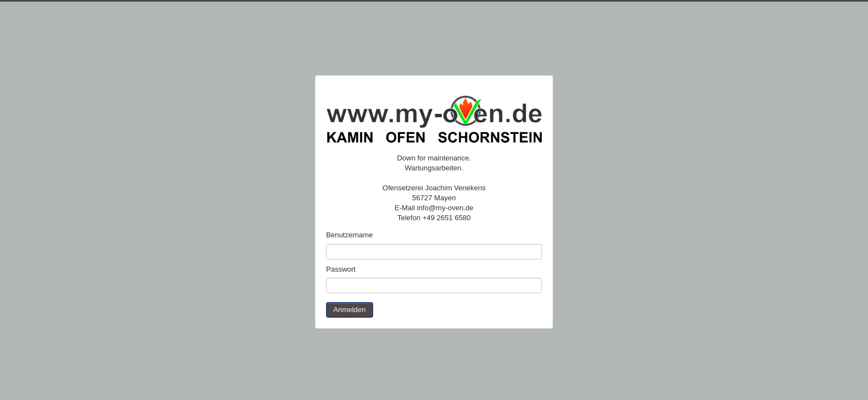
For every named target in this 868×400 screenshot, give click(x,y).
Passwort (341, 269)
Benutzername (350, 235)
